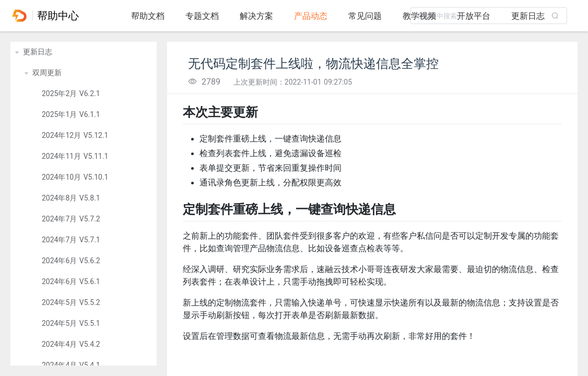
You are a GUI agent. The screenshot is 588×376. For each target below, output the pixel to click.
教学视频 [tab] (419, 16)
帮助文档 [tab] (148, 16)
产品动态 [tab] (311, 16)
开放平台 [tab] (474, 16)
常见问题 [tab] (365, 16)
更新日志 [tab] (528, 16)
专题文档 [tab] (202, 16)
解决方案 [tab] (256, 16)
